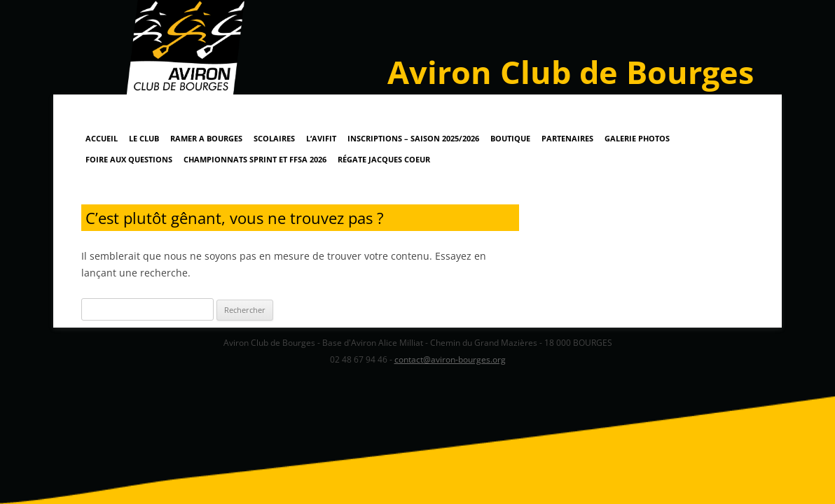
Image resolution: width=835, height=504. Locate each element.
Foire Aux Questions (129, 159)
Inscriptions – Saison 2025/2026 (413, 138)
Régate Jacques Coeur (384, 159)
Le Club (144, 138)
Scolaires (274, 138)
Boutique (510, 138)
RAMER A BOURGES (206, 138)
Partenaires (567, 138)
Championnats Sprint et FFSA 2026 (255, 159)
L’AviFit (321, 138)
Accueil (102, 138)
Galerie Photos (637, 138)
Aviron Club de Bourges (571, 72)
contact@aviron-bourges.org (450, 359)
